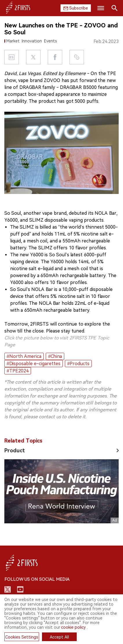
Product (15, 450)
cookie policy (73, 627)
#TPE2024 (18, 371)
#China (55, 356)
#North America (24, 356)
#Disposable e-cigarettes (34, 364)
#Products (78, 364)
